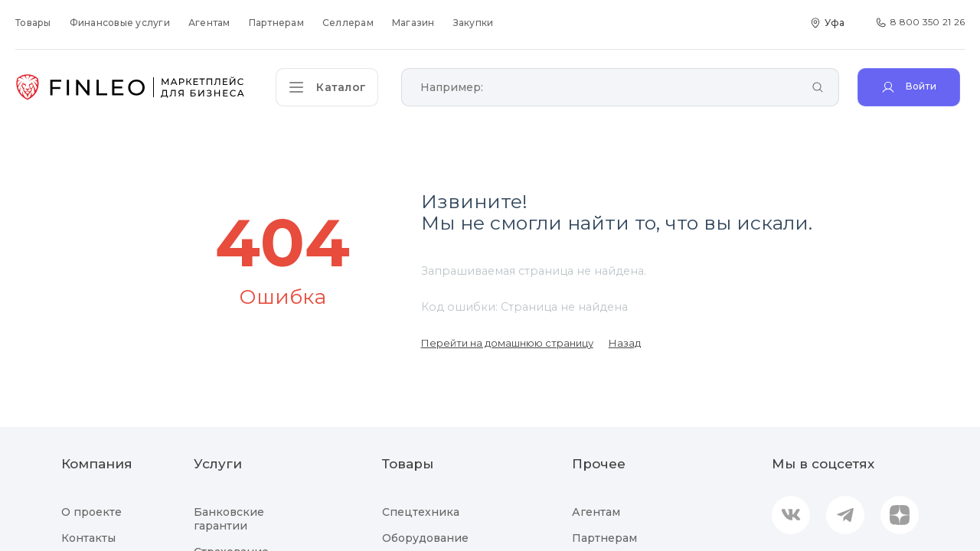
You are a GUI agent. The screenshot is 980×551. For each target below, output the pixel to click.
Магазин (413, 23)
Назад (625, 343)
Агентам (209, 23)
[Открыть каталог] (329, 87)
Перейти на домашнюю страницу (507, 343)
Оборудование (425, 538)
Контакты (88, 538)
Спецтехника (421, 512)
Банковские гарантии (229, 519)
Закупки (474, 23)
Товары (33, 23)
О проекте (91, 512)
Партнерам (276, 23)
